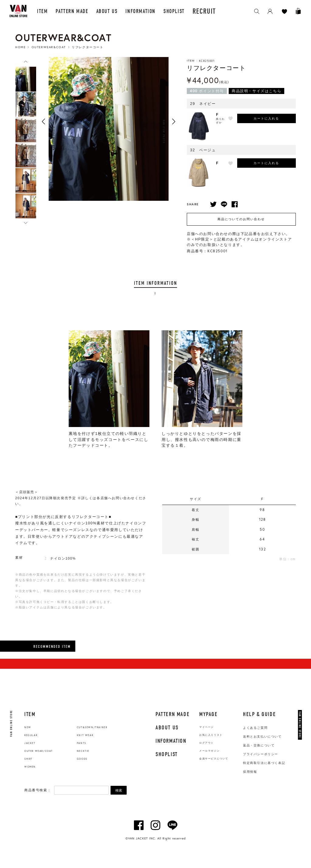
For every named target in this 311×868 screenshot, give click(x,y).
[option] (26, 79)
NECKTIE (83, 751)
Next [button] (174, 121)
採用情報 (250, 772)
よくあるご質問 (255, 728)
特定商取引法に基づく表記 (264, 763)
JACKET (30, 743)
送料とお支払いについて (262, 737)
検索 (119, 790)
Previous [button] (43, 121)
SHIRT (28, 759)
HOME (20, 47)
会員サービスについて (214, 759)
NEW (28, 727)
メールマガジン (209, 751)
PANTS (82, 743)
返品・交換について (259, 745)
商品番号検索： (38, 790)
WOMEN (30, 767)
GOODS (82, 759)
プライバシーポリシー (261, 754)
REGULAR (31, 735)
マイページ (207, 727)
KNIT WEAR (85, 735)
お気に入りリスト (211, 735)
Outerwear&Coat (49, 47)
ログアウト (207, 743)
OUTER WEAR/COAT (39, 751)
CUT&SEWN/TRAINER (92, 727)
